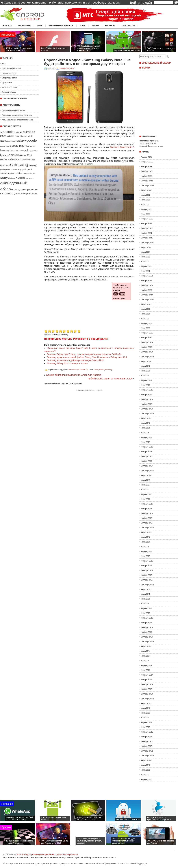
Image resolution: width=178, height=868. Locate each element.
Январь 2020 (146, 338)
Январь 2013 (146, 737)
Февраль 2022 (147, 219)
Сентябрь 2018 (147, 414)
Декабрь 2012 (147, 741)
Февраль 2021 (147, 276)
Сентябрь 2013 (147, 699)
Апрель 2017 (146, 494)
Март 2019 (146, 385)
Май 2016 (145, 547)
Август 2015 (146, 589)
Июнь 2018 (146, 428)
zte (27, 178)
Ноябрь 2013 (146, 689)
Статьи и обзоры (9, 92)
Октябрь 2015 (147, 580)
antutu (30, 136)
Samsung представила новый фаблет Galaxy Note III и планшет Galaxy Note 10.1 (87, 357)
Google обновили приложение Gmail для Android (74, 375)
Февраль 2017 (147, 504)
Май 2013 (145, 718)
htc (27, 146)
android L (10, 136)
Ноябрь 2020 (146, 290)
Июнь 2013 (146, 713)
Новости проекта (9, 73)
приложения (73, 3)
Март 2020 (146, 328)
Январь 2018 (146, 452)
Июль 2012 (146, 765)
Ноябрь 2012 (146, 746)
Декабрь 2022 (147, 171)
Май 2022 (145, 205)
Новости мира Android (11, 68)
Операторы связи (9, 78)
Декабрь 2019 (147, 342)
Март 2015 (146, 613)
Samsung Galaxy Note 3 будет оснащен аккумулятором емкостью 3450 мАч (84, 354)
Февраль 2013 (147, 732)
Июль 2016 (146, 537)
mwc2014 (27, 155)
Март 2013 (146, 727)
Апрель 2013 (146, 722)
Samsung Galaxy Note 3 (122, 147)
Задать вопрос (129, 26)
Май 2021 (145, 262)
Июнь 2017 (146, 485)
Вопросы (110, 26)
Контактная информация (67, 854)
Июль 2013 (146, 708)
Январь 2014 (146, 680)
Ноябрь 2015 (146, 575)
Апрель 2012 (146, 779)
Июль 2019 (146, 366)
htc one (33, 146)
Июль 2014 (146, 651)
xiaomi (21, 178)
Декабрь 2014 (147, 627)
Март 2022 (146, 214)
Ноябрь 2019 (146, 347)
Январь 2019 (146, 395)
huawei (5, 150)
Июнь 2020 (146, 314)
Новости (7, 26)
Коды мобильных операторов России (18, 120)
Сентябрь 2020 (147, 300)
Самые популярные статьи (13, 110)
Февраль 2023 (147, 162)
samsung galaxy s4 (22, 170)
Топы (83, 26)
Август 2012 (146, 760)
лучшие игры (24, 190)
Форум (95, 26)
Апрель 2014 (146, 665)
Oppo (33, 159)
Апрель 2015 (146, 608)
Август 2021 (146, 247)
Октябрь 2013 (147, 694)
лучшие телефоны (22, 194)
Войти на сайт (141, 3)
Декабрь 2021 (147, 228)
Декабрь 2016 (147, 513)
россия (35, 194)
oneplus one (26, 160)
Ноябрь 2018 (146, 404)
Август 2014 (146, 646)
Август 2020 (146, 304)
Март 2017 (146, 499)
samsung (19, 165)
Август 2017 (146, 475)
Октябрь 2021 (147, 238)
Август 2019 (146, 361)
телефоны (98, 3)
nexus (4, 159)
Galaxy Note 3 (99, 370)
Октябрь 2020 (147, 295)
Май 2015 (145, 604)
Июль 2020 (146, 309)
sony (4, 177)
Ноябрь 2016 (146, 518)
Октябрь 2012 (147, 751)
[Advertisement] (70, 307)
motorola (16, 155)
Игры (40, 26)
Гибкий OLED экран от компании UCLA (110, 379)
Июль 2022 (146, 195)
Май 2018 (145, 433)
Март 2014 (146, 670)
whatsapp (12, 178)
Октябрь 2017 (147, 466)
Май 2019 (145, 376)
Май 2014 (145, 661)
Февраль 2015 (147, 618)
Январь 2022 (146, 224)
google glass (5, 146)
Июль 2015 (146, 594)
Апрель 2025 (146, 157)
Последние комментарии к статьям (17, 115)
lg (28, 150)
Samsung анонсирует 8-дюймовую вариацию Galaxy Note (75, 360)
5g (1, 132)
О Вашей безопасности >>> (151, 146)
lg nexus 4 (34, 151)
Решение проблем (10, 87)
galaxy (21, 141)
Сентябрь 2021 (147, 243)
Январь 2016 (146, 566)
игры (86, 3)
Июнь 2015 (146, 599)
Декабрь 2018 (147, 399)
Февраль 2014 (147, 675)
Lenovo (23, 151)
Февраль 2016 (147, 561)
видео (31, 178)
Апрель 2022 (146, 209)
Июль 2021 (146, 252)
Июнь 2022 (146, 200)
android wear (21, 136)
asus (3, 141)
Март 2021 (146, 271)
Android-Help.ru (24, 854)
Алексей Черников (67, 69)
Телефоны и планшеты (61, 26)
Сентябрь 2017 (147, 471)
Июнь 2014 (146, 656)
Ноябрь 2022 (146, 176)
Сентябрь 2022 (147, 186)
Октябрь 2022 (147, 181)
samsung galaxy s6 (27, 173)
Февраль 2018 (147, 447)
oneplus (17, 159)
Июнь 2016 (146, 542)
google (32, 140)
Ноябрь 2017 (146, 461)
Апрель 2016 (146, 551)
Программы (24, 26)
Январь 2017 (146, 509)
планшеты (113, 3)
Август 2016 (146, 532)
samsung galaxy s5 (10, 173)
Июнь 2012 (146, 770)
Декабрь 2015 (147, 570)
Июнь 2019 (146, 371)
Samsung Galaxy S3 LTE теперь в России (67, 363)
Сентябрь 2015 (147, 585)
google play (17, 146)
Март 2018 (146, 442)
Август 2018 (146, 418)
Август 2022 (146, 190)
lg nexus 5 (5, 155)
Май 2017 (145, 490)
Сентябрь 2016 (147, 528)
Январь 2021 (146, 281)
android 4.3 (18, 132)
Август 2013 (146, 703)
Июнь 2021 (146, 257)
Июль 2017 (146, 480)
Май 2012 (145, 775)
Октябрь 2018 (147, 409)
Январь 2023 (146, 167)
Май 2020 (145, 319)
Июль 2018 (146, 423)
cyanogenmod (11, 141)
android (8, 132)
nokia (10, 159)
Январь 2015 (146, 623)
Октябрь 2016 (147, 523)
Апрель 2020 (146, 323)
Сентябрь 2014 (147, 642)
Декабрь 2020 (147, 285)
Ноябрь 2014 (146, 632)
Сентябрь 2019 (147, 357)
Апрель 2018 (146, 437)
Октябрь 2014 (147, 637)
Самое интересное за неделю (25, 3)
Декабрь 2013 (147, 684)
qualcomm (5, 165)
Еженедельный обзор (156, 63)
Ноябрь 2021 (146, 233)
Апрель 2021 (146, 266)
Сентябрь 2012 (147, 756)
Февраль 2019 (147, 390)
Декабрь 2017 (147, 456)
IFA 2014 (14, 151)
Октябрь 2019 (147, 352)
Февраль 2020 (147, 333)
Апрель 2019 (146, 380)
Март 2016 (146, 556)
